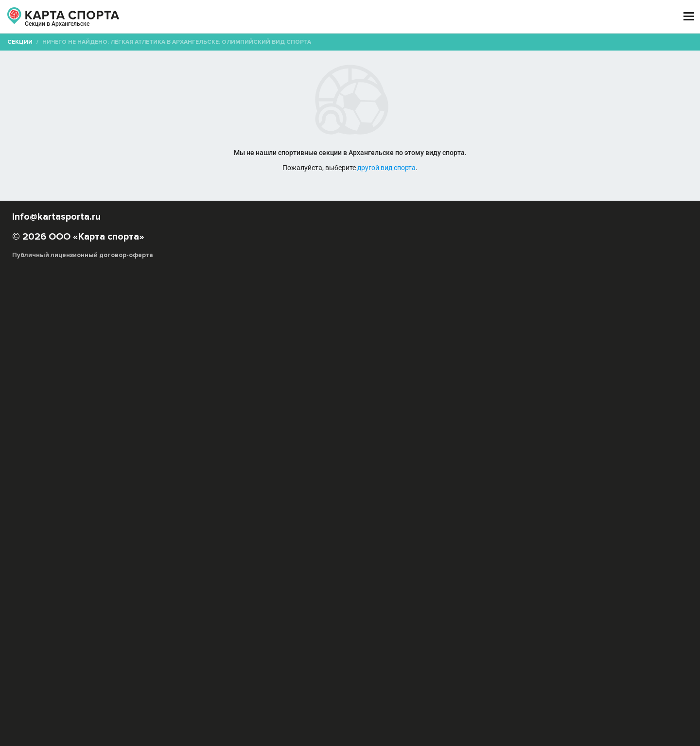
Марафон (530, 443)
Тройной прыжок (425, 453)
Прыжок (413, 443)
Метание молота (258, 453)
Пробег (475, 443)
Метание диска (205, 453)
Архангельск (89, 28)
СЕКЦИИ (204, 17)
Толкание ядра (372, 453)
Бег (361, 443)
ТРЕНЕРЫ (306, 17)
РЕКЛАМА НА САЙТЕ (98, 648)
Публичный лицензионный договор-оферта (122, 705)
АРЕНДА (254, 17)
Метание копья (609, 443)
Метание (444, 443)
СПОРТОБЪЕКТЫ (378, 17)
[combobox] (322, 95)
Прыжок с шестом (317, 453)
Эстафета (566, 443)
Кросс (501, 443)
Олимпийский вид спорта (313, 443)
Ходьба (384, 443)
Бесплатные (576, 95)
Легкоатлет (474, 453)
